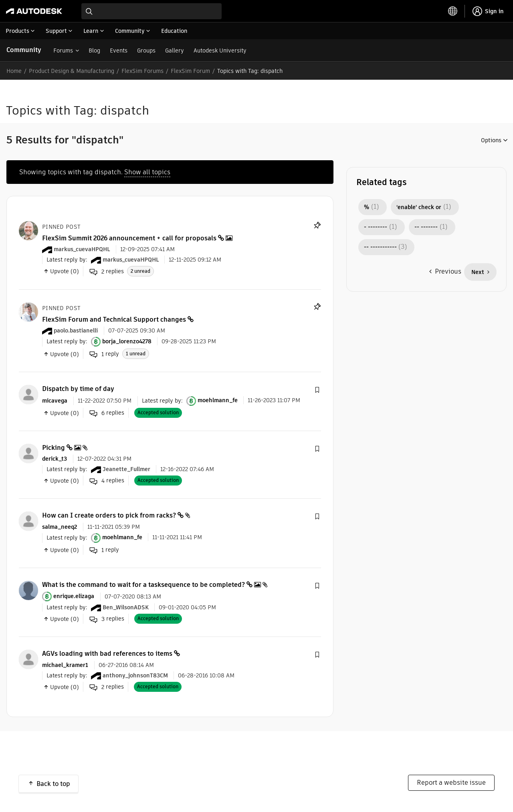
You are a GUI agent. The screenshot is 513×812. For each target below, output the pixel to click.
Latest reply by (66, 260)
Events (119, 50)
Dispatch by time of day (78, 389)
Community (24, 50)
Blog (94, 50)
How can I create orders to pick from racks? (109, 515)
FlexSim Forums (142, 71)
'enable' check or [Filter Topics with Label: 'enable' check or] (419, 207)
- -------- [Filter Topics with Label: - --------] (376, 227)
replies (107, 272)
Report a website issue (451, 783)
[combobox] (151, 11)
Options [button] (491, 140)
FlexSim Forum (190, 71)
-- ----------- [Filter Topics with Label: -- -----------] (380, 247)
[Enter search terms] (151, 11)
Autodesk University (220, 50)
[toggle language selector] (453, 11)
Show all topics (147, 172)
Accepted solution (158, 412)
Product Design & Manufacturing (72, 71)
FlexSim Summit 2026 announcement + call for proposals (129, 238)
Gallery (175, 50)
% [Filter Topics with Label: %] (367, 207)
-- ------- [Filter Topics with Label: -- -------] (426, 227)
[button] (317, 390)
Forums (63, 50)
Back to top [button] (53, 784)
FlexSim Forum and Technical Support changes (114, 319)
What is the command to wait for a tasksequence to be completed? (143, 585)
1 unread (136, 354)
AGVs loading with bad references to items (107, 654)
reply (104, 354)
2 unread (140, 271)
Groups (146, 50)
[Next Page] (480, 272)
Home (14, 71)
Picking (54, 448)
